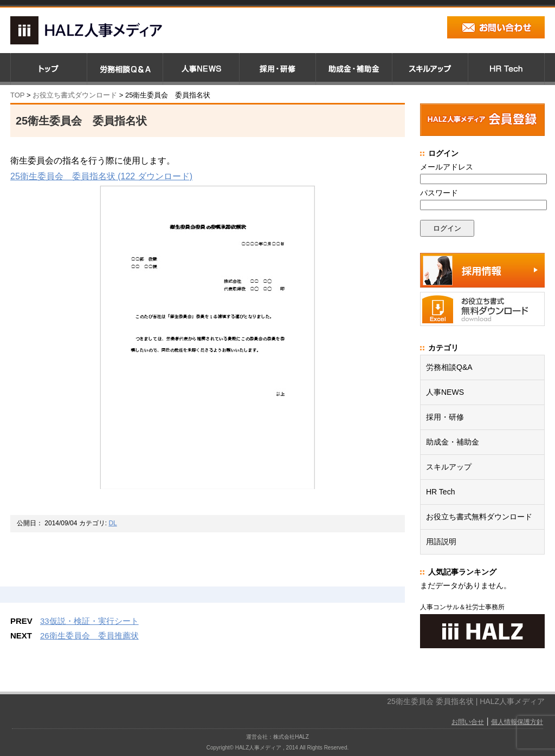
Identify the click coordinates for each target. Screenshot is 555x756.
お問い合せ (468, 722)
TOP (17, 95)
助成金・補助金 (453, 442)
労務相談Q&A (449, 367)
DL (112, 523)
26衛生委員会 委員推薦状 (89, 636)
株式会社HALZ (291, 737)
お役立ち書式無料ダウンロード (479, 517)
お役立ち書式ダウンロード (74, 95)
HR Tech (440, 492)
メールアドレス (447, 167)
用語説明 (441, 542)
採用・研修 (445, 417)
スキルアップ (449, 467)
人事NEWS (445, 392)
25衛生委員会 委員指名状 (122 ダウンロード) (101, 176)
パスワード (439, 193)
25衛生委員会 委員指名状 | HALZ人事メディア (466, 701)
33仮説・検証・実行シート (89, 621)
